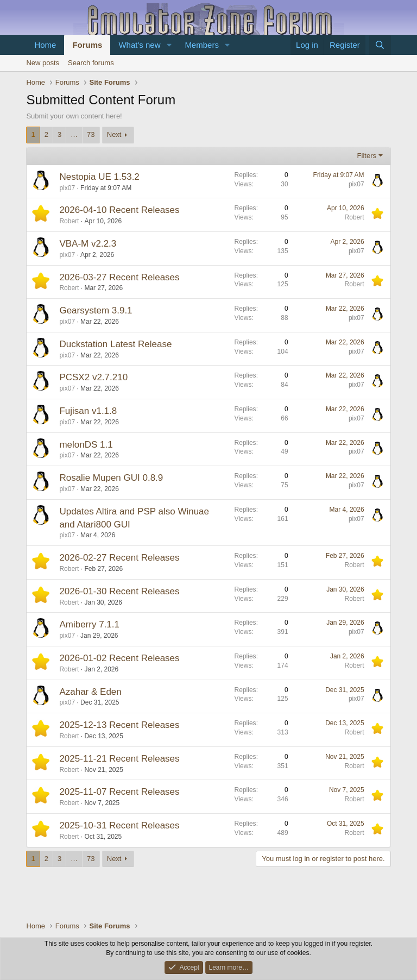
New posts (43, 63)
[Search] (380, 45)
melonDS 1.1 (86, 445)
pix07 (67, 188)
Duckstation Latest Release (115, 344)
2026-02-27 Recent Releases (119, 558)
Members (202, 45)
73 (91, 134)
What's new (139, 45)
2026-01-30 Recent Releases (119, 591)
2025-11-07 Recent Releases (119, 792)
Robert (69, 221)
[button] (169, 45)
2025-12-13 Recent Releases (119, 725)
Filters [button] (367, 156)
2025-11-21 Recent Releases (119, 759)
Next (114, 134)
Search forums (91, 63)
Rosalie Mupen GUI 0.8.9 (111, 478)
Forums (87, 45)
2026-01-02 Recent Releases (119, 658)
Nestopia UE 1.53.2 (99, 177)
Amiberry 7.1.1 (89, 624)
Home (45, 45)
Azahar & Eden (90, 692)
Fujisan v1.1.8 (88, 411)
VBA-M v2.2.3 (88, 244)
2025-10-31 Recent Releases (119, 825)
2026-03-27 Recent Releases (119, 277)
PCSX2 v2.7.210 (93, 377)
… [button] (74, 134)
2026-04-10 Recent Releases (119, 210)
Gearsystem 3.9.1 (96, 310)
